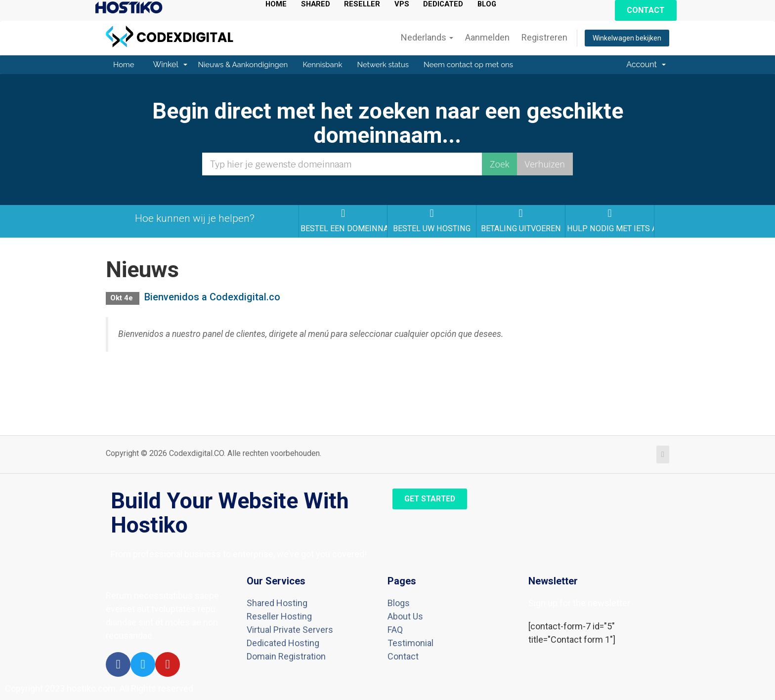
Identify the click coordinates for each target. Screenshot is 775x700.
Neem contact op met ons (468, 65)
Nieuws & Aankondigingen (243, 65)
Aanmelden (487, 37)
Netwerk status (383, 65)
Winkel (170, 64)
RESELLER (366, 4)
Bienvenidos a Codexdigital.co (212, 297)
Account (646, 64)
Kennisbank (322, 65)
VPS (407, 4)
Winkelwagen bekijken (627, 38)
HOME (277, 4)
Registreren (544, 37)
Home (124, 65)
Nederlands (427, 37)
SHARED (318, 4)
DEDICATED (450, 4)
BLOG (495, 4)
